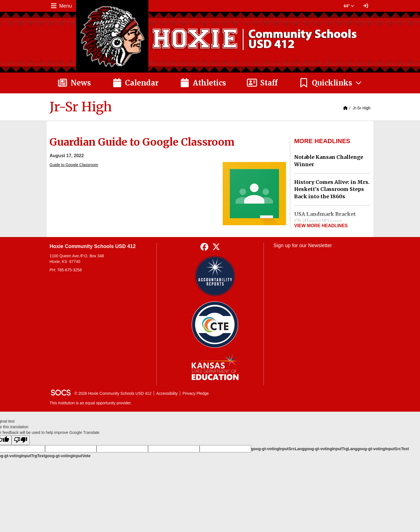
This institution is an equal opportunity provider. (91, 403)
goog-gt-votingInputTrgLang (331, 449)
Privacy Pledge (196, 393)
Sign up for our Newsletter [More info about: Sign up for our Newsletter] (303, 245)
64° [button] (349, 6)
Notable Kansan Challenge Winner (329, 161)
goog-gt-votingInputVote (68, 456)
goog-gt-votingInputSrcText (383, 449)
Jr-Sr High (362, 108)
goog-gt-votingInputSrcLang (278, 449)
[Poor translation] (21, 440)
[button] (331, 83)
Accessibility (167, 393)
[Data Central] (215, 325)
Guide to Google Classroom (74, 165)
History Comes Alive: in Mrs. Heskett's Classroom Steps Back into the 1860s (332, 189)
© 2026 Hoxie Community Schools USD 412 (113, 393)
